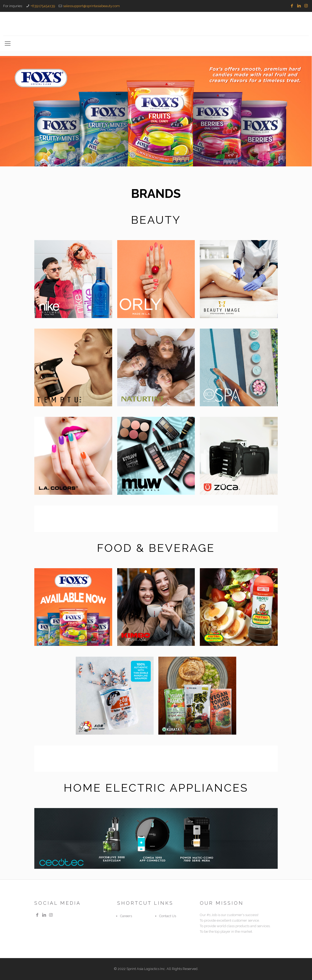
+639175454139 (43, 6)
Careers (126, 916)
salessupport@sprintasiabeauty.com (91, 6)
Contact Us (168, 916)
